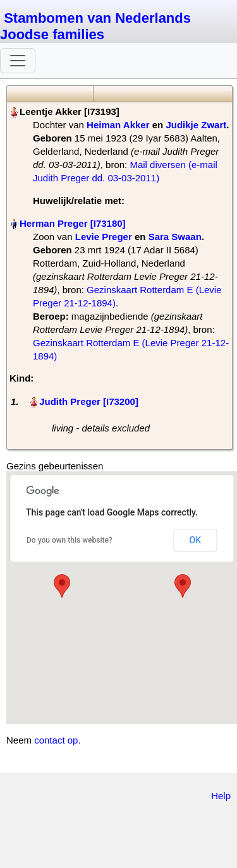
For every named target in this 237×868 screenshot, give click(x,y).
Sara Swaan (175, 237)
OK (195, 540)
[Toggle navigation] (18, 61)
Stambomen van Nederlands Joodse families (95, 26)
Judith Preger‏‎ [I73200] (89, 401)
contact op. (57, 740)
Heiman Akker (118, 125)
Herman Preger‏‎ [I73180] (73, 223)
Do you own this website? (70, 540)
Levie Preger (104, 237)
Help (221, 796)
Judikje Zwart (196, 125)
